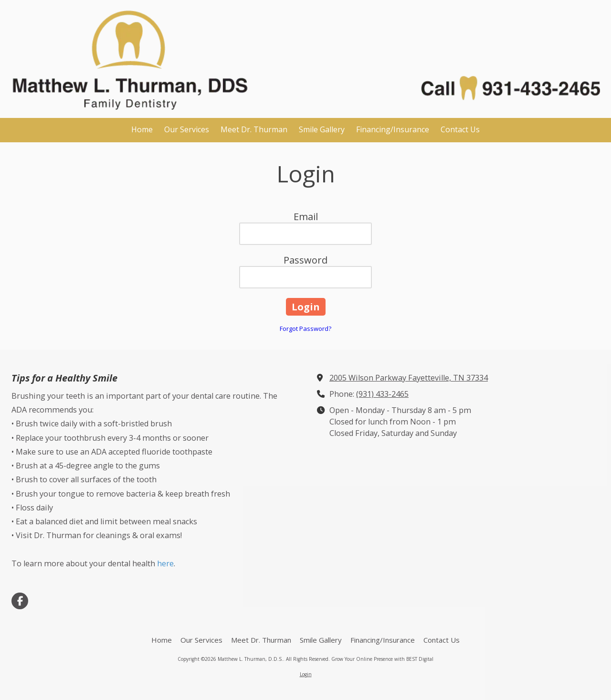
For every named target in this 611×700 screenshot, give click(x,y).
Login (306, 674)
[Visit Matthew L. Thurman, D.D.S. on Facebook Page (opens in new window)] (20, 601)
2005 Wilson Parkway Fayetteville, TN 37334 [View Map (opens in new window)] (409, 378)
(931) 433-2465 (382, 394)
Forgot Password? (305, 329)
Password (305, 260)
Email (306, 217)
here (164, 563)
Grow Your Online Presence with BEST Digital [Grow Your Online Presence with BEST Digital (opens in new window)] (382, 659)
